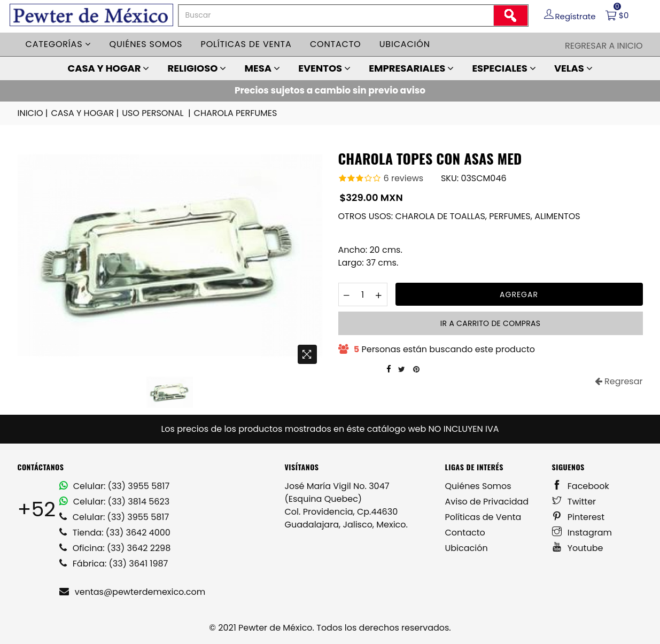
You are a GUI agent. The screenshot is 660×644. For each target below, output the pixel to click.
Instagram (582, 533)
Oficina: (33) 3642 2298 (115, 548)
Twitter (574, 502)
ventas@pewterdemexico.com (133, 592)
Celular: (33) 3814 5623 (115, 502)
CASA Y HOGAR (108, 68)
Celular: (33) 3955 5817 (115, 486)
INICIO (34, 113)
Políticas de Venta (483, 517)
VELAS (573, 68)
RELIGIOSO (197, 68)
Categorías (59, 44)
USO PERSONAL (157, 113)
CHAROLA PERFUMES (236, 113)
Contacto (336, 44)
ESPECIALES (504, 68)
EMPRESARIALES (411, 68)
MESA (262, 68)
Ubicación (405, 44)
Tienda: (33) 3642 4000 (115, 533)
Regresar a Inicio (604, 46)
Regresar (619, 381)
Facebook (581, 486)
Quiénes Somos (478, 486)
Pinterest (579, 517)
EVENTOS (324, 68)
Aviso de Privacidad (487, 502)
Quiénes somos (146, 44)
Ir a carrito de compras (490, 323)
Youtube (578, 548)
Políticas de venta (246, 44)
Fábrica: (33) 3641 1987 (114, 564)
